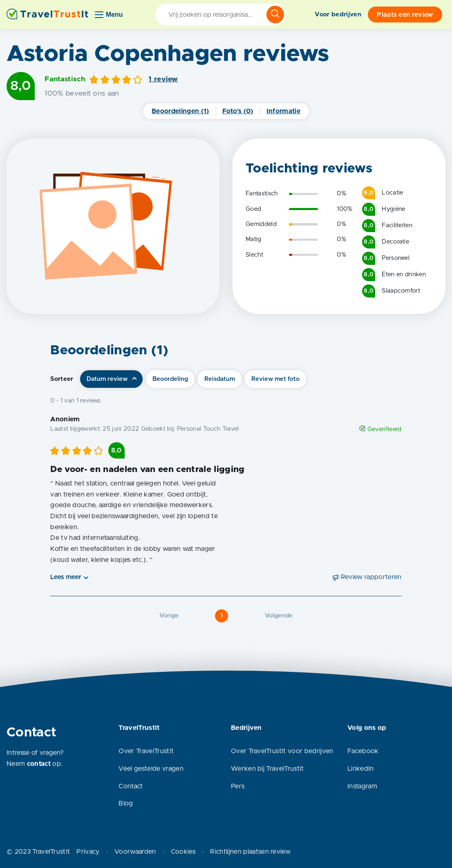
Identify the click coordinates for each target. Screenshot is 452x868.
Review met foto (275, 379)
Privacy (88, 852)
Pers (238, 786)
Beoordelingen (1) (180, 111)
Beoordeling (170, 379)
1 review (163, 79)
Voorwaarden (135, 852)
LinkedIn (361, 769)
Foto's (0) (238, 111)
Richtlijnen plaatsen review (250, 852)
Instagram (362, 786)
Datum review (107, 379)
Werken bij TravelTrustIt (267, 769)
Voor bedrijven (338, 15)
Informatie (283, 111)
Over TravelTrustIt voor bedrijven (282, 751)
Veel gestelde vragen (151, 769)
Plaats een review (405, 15)
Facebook (363, 751)
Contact (131, 786)
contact (39, 764)
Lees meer (66, 577)
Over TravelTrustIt (146, 751)
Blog (126, 803)
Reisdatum (220, 379)
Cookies (183, 852)
